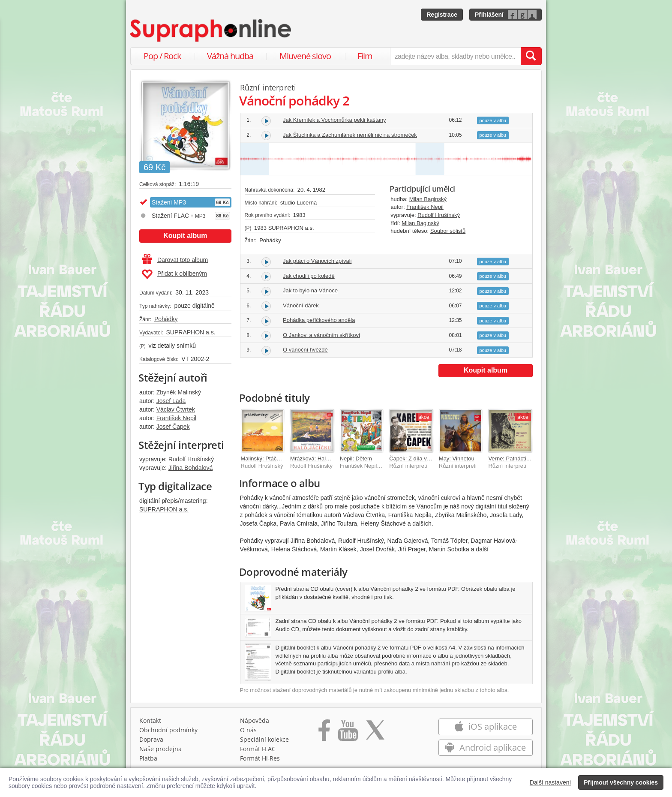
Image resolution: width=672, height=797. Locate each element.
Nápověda (255, 720)
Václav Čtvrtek (176, 409)
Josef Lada (171, 401)
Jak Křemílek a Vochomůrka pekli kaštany (334, 120)
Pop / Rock (162, 56)
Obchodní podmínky (168, 730)
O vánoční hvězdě (305, 350)
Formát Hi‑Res (260, 758)
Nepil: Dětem (356, 459)
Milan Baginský (428, 199)
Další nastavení (550, 782)
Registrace (442, 15)
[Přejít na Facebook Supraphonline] (324, 733)
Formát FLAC (258, 749)
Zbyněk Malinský (179, 392)
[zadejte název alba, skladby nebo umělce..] (455, 56)
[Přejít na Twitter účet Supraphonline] (375, 733)
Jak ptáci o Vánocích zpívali (317, 261)
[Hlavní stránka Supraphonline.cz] (211, 30)
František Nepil (176, 418)
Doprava (151, 739)
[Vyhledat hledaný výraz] (531, 56)
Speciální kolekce (264, 739)
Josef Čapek (173, 427)
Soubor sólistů (448, 231)
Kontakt (150, 720)
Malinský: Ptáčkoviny (267, 459)
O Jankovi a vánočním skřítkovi (321, 335)
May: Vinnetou (457, 459)
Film (365, 56)
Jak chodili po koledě (309, 276)
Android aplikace (485, 747)
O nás (248, 730)
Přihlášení (489, 15)
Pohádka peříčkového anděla (319, 320)
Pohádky (166, 319)
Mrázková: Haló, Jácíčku (321, 459)
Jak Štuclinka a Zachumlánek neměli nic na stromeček (350, 135)
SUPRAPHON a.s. (190, 332)
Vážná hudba (230, 56)
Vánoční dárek (301, 305)
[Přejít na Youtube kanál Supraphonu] (348, 733)
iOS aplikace (485, 726)
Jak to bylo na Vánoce (310, 290)
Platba (148, 758)
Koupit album (185, 236)
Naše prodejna (160, 749)
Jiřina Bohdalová (191, 468)
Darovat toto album (175, 260)
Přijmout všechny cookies (621, 782)
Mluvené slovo (305, 56)
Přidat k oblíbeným (174, 274)
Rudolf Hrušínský (191, 459)
